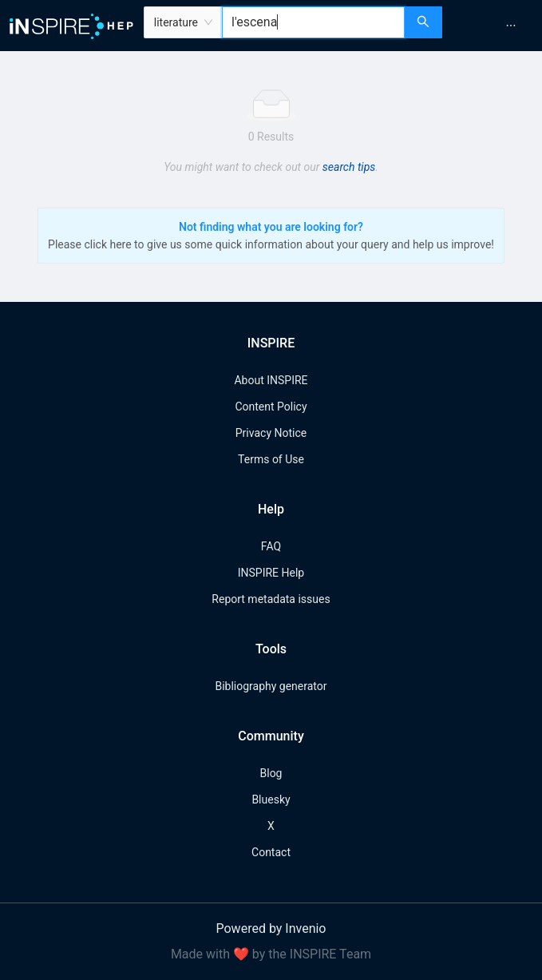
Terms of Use (271, 459)
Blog (271, 773)
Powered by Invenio (271, 928)
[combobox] (313, 22)
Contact (271, 852)
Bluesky (271, 799)
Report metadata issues (271, 599)
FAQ (271, 546)
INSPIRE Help (271, 573)
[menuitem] (511, 26)
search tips (349, 167)
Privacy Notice (271, 433)
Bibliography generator (271, 686)
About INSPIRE (271, 380)
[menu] (494, 26)
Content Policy (271, 407)
